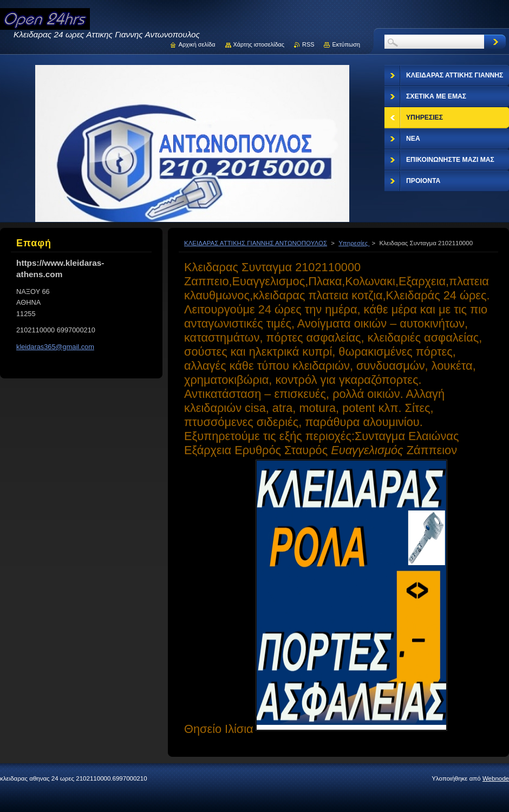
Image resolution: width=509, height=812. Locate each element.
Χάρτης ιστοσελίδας (259, 44)
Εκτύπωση (346, 44)
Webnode (496, 778)
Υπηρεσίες (354, 243)
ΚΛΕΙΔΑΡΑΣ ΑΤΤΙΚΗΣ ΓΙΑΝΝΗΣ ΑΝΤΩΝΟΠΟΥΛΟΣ (256, 243)
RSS (308, 44)
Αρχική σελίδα (197, 44)
